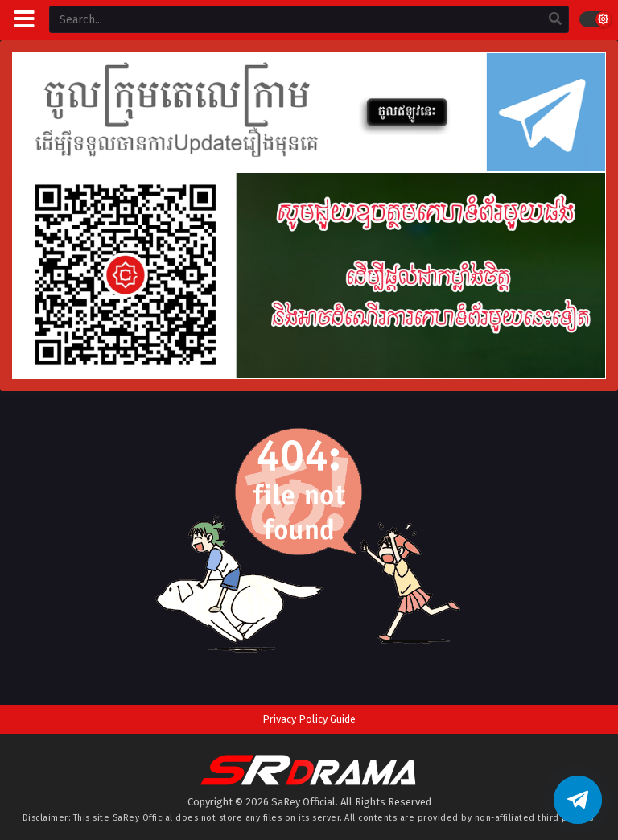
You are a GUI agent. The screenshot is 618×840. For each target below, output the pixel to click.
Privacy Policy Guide (309, 719)
